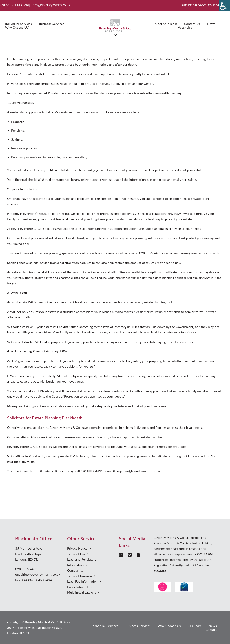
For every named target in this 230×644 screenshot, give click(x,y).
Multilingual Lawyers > (83, 592)
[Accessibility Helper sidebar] (225, 5)
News (211, 24)
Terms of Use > (78, 554)
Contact (211, 630)
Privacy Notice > (79, 548)
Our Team (195, 626)
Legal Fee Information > (84, 581)
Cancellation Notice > (83, 587)
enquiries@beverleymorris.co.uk (47, 5)
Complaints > (77, 570)
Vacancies (185, 27)
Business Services (51, 24)
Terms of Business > (82, 576)
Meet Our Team (166, 24)
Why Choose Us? (17, 27)
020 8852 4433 (26, 569)
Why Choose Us (169, 626)
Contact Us (192, 24)
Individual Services (19, 24)
